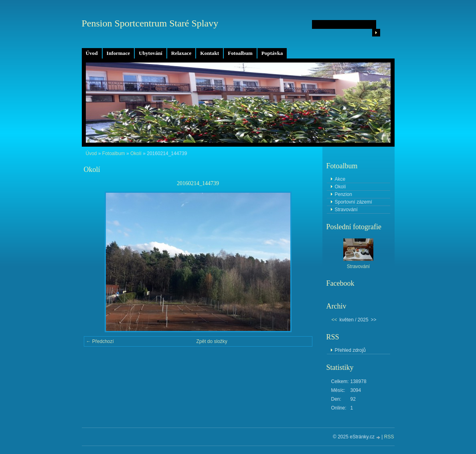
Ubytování (151, 53)
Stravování (346, 210)
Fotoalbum (240, 53)
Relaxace (181, 53)
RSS (389, 437)
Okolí (136, 153)
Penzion (343, 194)
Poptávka (272, 53)
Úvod (92, 53)
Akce (340, 179)
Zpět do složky (212, 341)
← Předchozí (100, 341)
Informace (118, 53)
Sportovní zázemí (353, 202)
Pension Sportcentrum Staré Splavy (150, 23)
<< (334, 320)
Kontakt (210, 53)
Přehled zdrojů (350, 350)
